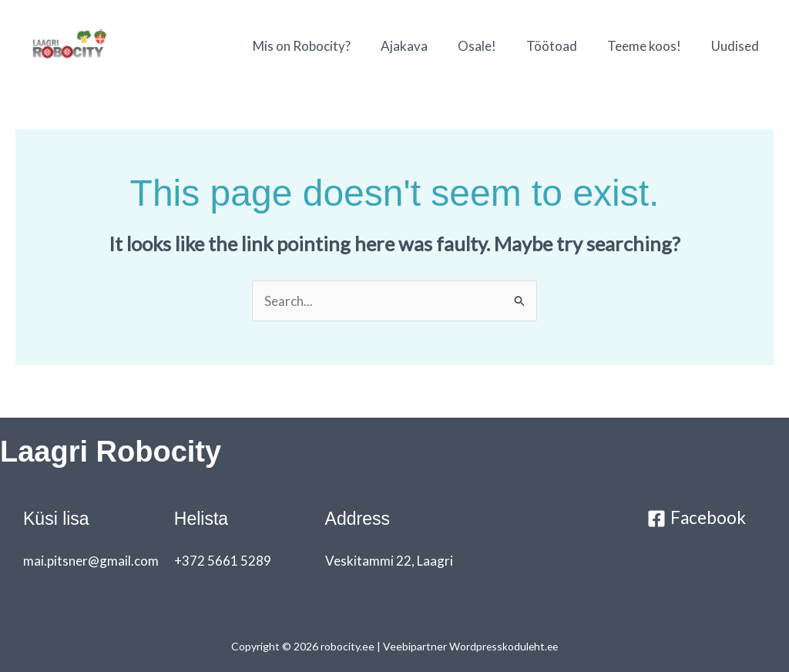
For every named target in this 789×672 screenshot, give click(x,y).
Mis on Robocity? (322, 46)
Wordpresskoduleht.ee (504, 646)
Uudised (737, 46)
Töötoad (561, 46)
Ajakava (421, 46)
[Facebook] (696, 519)
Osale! (490, 46)
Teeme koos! (650, 46)
